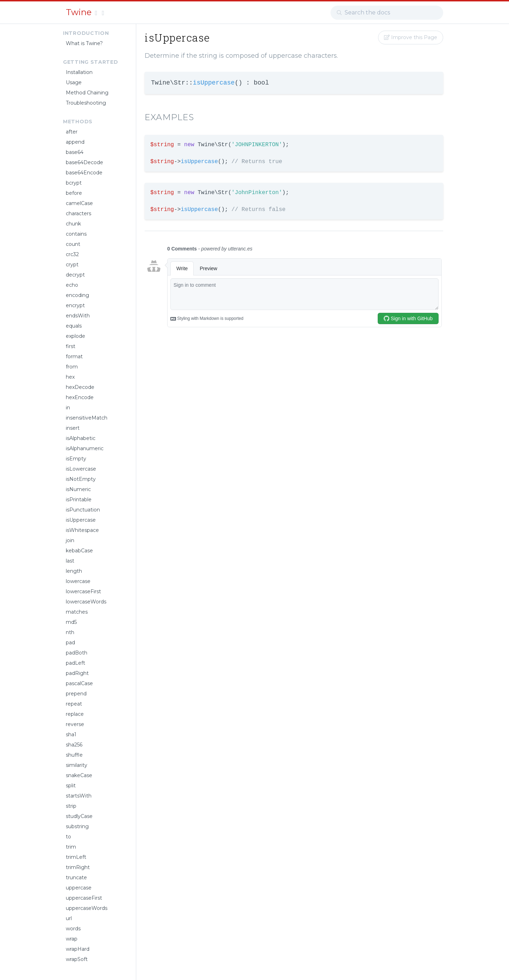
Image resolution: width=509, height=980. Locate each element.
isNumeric (78, 489)
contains (76, 234)
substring (77, 826)
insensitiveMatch (87, 418)
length (74, 571)
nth (70, 632)
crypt (72, 265)
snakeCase (79, 775)
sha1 (71, 734)
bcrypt (74, 183)
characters (78, 213)
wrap (72, 939)
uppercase (79, 888)
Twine (80, 12)
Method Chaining (87, 93)
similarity (77, 765)
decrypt (75, 275)
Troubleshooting (86, 103)
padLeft (76, 663)
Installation (79, 72)
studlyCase (79, 816)
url (69, 918)
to (68, 837)
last (70, 561)
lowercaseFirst (83, 591)
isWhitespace (82, 530)
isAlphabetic (81, 438)
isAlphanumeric (85, 448)
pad (70, 643)
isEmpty (76, 459)
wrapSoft (77, 959)
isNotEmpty (81, 479)
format (74, 356)
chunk (73, 224)
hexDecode (80, 387)
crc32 (72, 254)
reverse (75, 724)
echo (72, 285)
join (70, 540)
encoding (77, 295)
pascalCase (79, 683)
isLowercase (81, 469)
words (73, 929)
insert (73, 428)
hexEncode (80, 397)
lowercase (78, 581)
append (75, 142)
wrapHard (78, 949)
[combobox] (387, 13)
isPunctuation (83, 510)
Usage (74, 82)
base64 (75, 152)
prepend (76, 694)
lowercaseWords (86, 602)
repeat (74, 704)
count (73, 244)
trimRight (78, 867)
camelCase (79, 203)
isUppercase (81, 520)
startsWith (79, 796)
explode (76, 336)
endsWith (78, 316)
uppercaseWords (87, 908)
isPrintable (79, 500)
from (72, 367)
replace (75, 714)
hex (70, 377)
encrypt (75, 305)
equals (74, 326)
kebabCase (79, 551)
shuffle (74, 755)
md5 (71, 622)
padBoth (77, 653)
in (68, 408)
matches (77, 612)
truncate (76, 877)
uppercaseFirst (84, 898)
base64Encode (84, 173)
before (74, 193)
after (72, 132)
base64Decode (84, 162)
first (71, 346)
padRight (77, 673)
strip (71, 806)
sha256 (74, 745)
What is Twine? (84, 43)
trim (71, 847)
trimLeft (76, 857)
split (71, 786)
